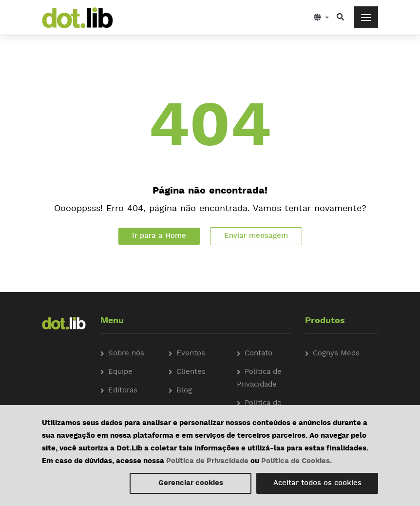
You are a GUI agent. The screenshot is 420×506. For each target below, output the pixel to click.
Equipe (120, 372)
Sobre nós (126, 354)
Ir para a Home (159, 236)
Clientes (191, 372)
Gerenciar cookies (191, 483)
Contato (258, 354)
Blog (184, 391)
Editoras (123, 391)
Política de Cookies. (296, 461)
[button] (321, 17)
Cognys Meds (336, 354)
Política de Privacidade (207, 461)
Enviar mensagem (256, 236)
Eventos (191, 354)
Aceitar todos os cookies (317, 483)
